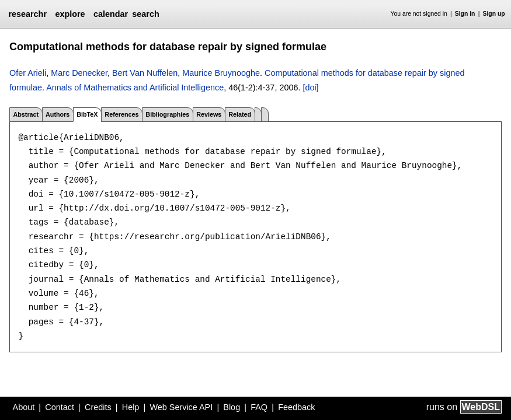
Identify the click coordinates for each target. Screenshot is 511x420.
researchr (27, 14)
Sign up (494, 14)
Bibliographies (167, 114)
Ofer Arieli (28, 73)
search (145, 14)
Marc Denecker (79, 73)
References (121, 114)
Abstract (26, 114)
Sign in (465, 14)
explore (70, 14)
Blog (232, 407)
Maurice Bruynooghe (221, 73)
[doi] (310, 87)
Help (131, 407)
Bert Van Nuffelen (145, 73)
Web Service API (181, 407)
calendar (111, 14)
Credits (98, 407)
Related (240, 114)
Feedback (296, 407)
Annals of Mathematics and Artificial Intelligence (135, 87)
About (24, 407)
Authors (58, 114)
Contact (60, 407)
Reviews (209, 114)
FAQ (259, 407)
